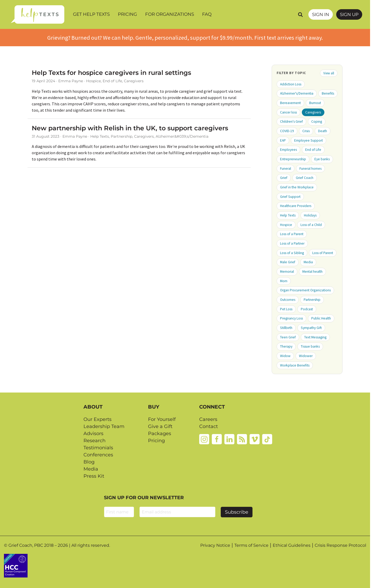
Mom (284, 281)
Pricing (127, 14)
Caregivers (313, 112)
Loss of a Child (311, 225)
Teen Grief (288, 337)
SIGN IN (321, 14)
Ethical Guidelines (292, 545)
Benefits (328, 93)
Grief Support (290, 197)
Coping (317, 122)
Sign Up (349, 14)
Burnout (315, 103)
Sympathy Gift (311, 328)
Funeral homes (310, 169)
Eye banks (322, 159)
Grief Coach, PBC (26, 545)
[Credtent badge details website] (16, 565)
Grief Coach (305, 178)
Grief (284, 178)
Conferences (98, 455)
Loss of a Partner (292, 243)
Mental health (312, 272)
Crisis (306, 131)
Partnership (312, 300)
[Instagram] (204, 439)
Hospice (286, 225)
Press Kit (94, 476)
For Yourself (162, 419)
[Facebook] (217, 439)
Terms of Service (251, 545)
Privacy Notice (215, 545)
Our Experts (98, 419)
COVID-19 (287, 131)
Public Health (321, 318)
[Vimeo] (255, 439)
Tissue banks (310, 346)
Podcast (307, 309)
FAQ (207, 14)
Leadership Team (104, 426)
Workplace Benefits (295, 365)
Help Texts (288, 215)
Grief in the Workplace (297, 187)
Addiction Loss (291, 84)
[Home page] (37, 14)
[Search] (300, 14)
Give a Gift (160, 426)
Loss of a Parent (292, 234)
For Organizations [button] (170, 14)
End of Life (313, 150)
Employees (288, 150)
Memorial (287, 272)
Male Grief (288, 262)
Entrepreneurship (293, 159)
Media (308, 262)
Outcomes (288, 300)
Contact (209, 426)
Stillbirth (286, 328)
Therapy (286, 346)
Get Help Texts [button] (91, 14)
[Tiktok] (267, 439)
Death (323, 131)
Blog (89, 462)
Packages (160, 434)
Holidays (310, 215)
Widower (306, 356)
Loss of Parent (323, 253)
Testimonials (98, 448)
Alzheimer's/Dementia (297, 93)
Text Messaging (315, 337)
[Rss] (242, 439)
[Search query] (294, 14)
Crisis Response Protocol (340, 545)
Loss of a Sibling (292, 253)
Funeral (286, 169)
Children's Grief (291, 122)
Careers (208, 419)
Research (94, 441)
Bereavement (290, 103)
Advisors (93, 434)
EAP (283, 140)
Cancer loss (288, 112)
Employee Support (309, 140)
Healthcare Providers (296, 206)
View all (329, 73)
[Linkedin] (229, 439)
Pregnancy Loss (291, 318)
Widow (285, 356)
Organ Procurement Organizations (305, 290)
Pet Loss (286, 309)
